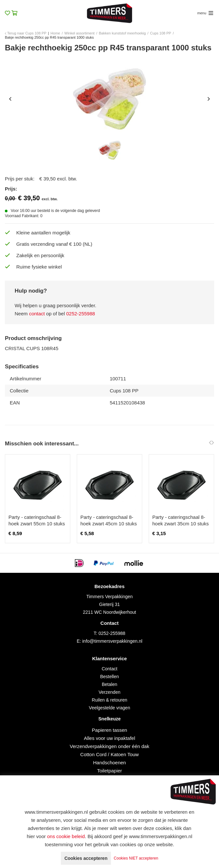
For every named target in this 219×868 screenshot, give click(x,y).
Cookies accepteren (86, 858)
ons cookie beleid (66, 836)
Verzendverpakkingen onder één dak (109, 746)
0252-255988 (80, 314)
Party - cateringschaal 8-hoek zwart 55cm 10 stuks (37, 520)
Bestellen (110, 677)
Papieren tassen (109, 730)
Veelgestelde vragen (109, 708)
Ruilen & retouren (109, 700)
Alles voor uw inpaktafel (110, 738)
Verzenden (109, 692)
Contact (109, 669)
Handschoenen (109, 763)
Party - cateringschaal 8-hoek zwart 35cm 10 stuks (180, 520)
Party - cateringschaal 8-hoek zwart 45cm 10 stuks (109, 520)
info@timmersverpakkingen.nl (112, 641)
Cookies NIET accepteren (136, 858)
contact (37, 314)
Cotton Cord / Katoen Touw (110, 754)
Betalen (109, 684)
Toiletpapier (109, 771)
